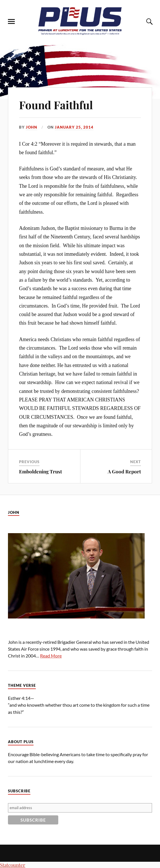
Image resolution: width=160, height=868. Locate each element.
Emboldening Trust (40, 471)
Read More (51, 656)
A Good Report (124, 471)
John (32, 127)
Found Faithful (56, 105)
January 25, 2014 (74, 127)
